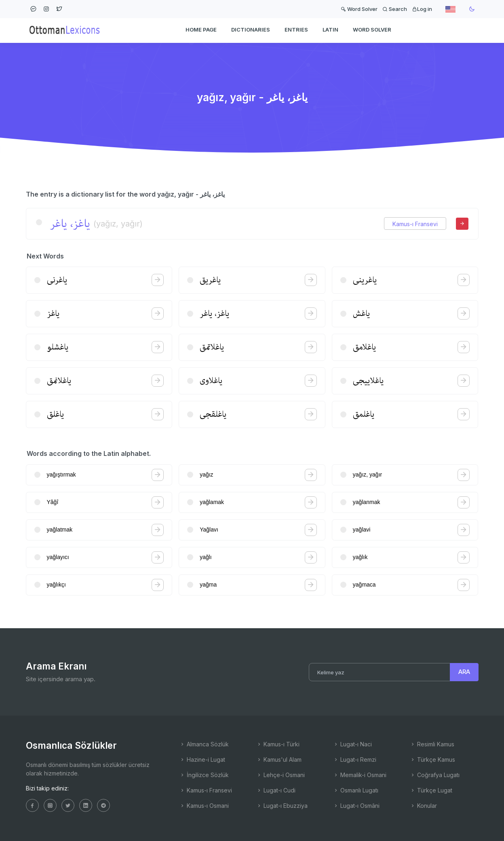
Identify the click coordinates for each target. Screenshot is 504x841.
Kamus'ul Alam (279, 759)
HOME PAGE (201, 31)
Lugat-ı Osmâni (356, 806)
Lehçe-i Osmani (280, 775)
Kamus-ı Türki (278, 744)
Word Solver (359, 9)
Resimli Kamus (432, 744)
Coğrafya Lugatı (435, 775)
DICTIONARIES (251, 31)
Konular (423, 806)
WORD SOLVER (372, 31)
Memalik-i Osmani (360, 775)
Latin (330, 31)
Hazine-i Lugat (202, 759)
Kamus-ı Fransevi (415, 224)
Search (395, 9)
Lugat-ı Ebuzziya (282, 806)
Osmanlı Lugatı (356, 790)
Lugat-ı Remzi (355, 759)
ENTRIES (296, 31)
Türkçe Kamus (432, 759)
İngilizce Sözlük (204, 775)
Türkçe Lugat (431, 790)
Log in (422, 9)
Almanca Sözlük (204, 744)
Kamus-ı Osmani (204, 806)
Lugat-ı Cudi (276, 790)
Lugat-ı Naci (352, 744)
